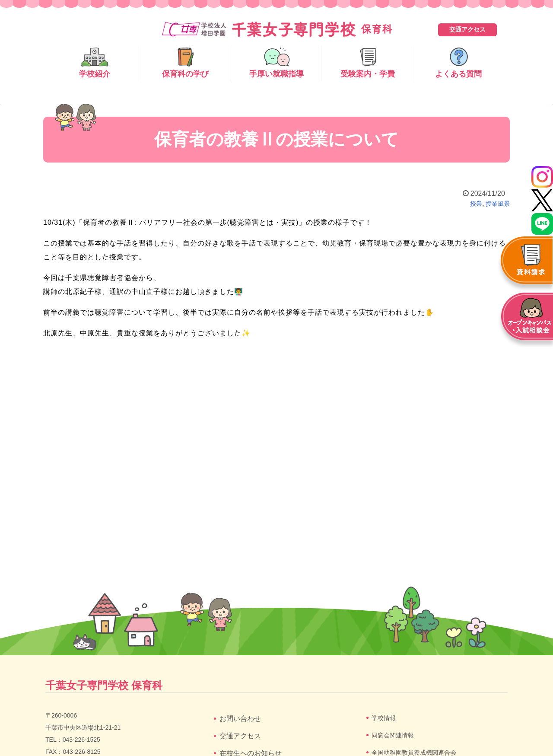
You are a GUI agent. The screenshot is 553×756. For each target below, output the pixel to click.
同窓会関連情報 (393, 735)
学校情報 (384, 718)
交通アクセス (467, 29)
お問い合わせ (240, 719)
